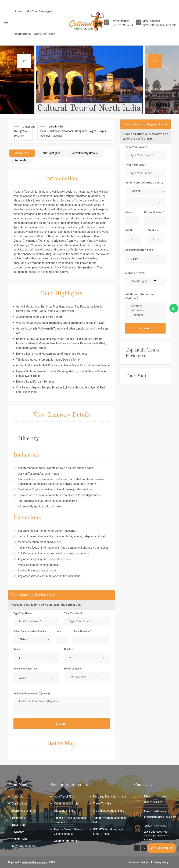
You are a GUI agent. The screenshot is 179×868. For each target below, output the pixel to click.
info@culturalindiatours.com (160, 817)
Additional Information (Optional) (32, 694)
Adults (17, 649)
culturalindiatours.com (34, 862)
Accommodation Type (25, 669)
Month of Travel (73, 669)
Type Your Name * (23, 613)
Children (69, 649)
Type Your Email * (74, 613)
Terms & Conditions (24, 846)
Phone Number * (82, 631)
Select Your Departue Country (30, 631)
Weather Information (66, 841)
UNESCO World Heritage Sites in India (108, 832)
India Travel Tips (64, 797)
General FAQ (19, 839)
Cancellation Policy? (138, 862)
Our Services (20, 804)
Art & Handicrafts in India (109, 811)
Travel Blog (19, 825)
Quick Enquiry (162, 848)
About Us (17, 797)
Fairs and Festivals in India (109, 797)
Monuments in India (66, 804)
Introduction (22, 153)
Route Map (21, 160)
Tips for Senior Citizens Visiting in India (68, 832)
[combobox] (32, 639)
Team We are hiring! (24, 811)
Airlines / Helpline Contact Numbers (70, 820)
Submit (62, 724)
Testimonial (19, 818)
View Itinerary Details (85, 153)
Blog (52, 34)
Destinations (22, 34)
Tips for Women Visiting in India (109, 820)
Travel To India (102, 804)
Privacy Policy (161, 862)
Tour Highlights (51, 153)
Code (59, 631)
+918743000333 (153, 802)
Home (18, 11)
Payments (18, 832)
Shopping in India (64, 811)
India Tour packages (39, 11)
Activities (40, 34)
